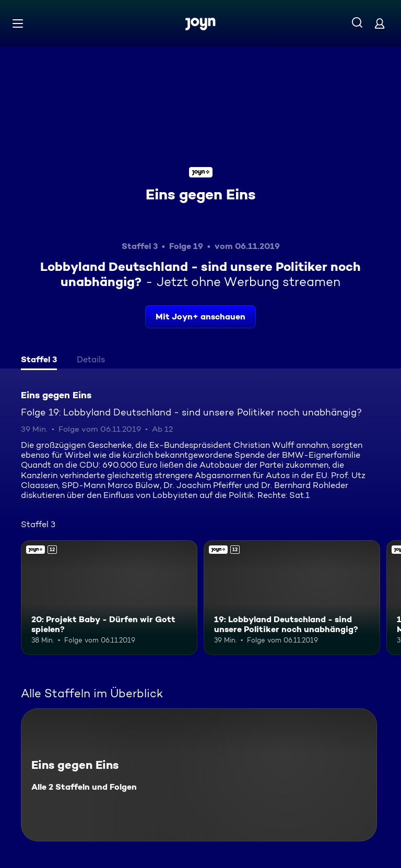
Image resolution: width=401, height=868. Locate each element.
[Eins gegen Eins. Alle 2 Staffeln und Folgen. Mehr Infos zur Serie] (199, 775)
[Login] (380, 23)
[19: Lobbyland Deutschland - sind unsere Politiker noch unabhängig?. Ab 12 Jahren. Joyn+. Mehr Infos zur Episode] (292, 598)
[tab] (39, 361)
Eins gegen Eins (201, 194)
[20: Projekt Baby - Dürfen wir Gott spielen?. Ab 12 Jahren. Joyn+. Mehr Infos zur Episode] (109, 598)
